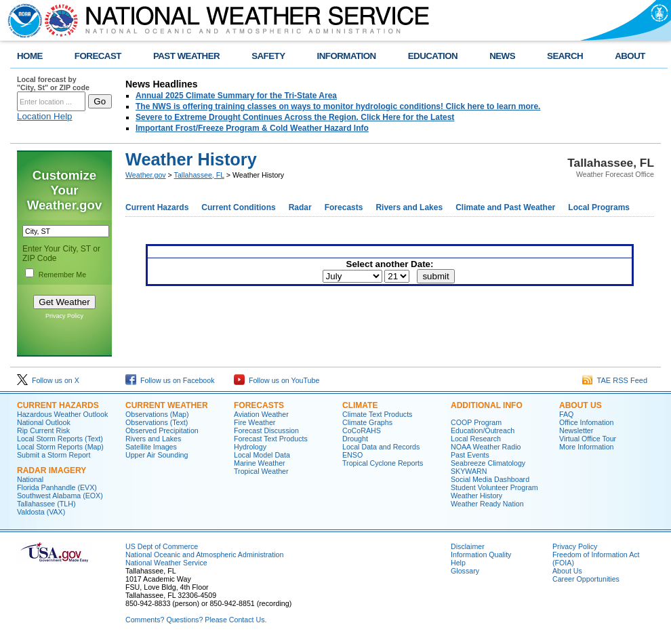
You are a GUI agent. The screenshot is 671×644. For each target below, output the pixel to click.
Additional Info (487, 405)
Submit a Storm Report (54, 455)
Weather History (476, 496)
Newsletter (576, 430)
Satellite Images (151, 447)
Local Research (476, 439)
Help (458, 563)
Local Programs (599, 207)
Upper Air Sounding (157, 455)
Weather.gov (146, 175)
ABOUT (630, 56)
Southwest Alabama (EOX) (60, 496)
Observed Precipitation (162, 430)
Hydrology (250, 447)
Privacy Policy (64, 316)
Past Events (470, 455)
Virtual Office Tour (588, 439)
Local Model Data (262, 455)
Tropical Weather (261, 471)
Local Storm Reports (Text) (60, 439)
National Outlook (44, 422)
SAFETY (268, 56)
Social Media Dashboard (490, 479)
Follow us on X (48, 380)
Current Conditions (238, 207)
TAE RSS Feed (615, 380)
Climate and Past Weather (505, 207)
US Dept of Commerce (162, 546)
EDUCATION (433, 56)
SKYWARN (469, 471)
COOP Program (476, 422)
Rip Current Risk (43, 430)
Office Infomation (586, 422)
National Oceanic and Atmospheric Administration (204, 555)
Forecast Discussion (266, 430)
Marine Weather (260, 463)
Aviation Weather (261, 414)
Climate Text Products (377, 414)
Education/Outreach (483, 430)
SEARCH (565, 56)
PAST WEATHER (186, 56)
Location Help (45, 116)
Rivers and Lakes (409, 207)
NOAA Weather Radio (486, 447)
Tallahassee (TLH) (46, 504)
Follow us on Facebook (170, 380)
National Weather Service (166, 563)
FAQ (566, 414)
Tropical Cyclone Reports (383, 463)
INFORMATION (347, 56)
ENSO (352, 455)
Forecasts (344, 207)
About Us (581, 405)
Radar (300, 207)
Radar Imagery (52, 470)
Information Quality (481, 555)
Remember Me (62, 275)
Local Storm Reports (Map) (60, 447)
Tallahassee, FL (199, 175)
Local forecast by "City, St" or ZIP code (53, 83)
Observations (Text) (157, 422)
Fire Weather (255, 422)
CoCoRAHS (362, 430)
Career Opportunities (586, 579)
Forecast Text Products (271, 439)
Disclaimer (468, 546)
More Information (587, 447)
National (30, 479)
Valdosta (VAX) (41, 512)
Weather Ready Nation (487, 504)
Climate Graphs (367, 422)
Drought (355, 439)
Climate (360, 405)
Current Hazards (157, 207)
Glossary (465, 571)
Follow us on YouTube (277, 380)
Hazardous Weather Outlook (62, 414)
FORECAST (98, 56)
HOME (30, 56)
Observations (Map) (157, 414)
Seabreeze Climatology (488, 463)
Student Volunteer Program (494, 487)
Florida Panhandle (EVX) (57, 487)
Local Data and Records (381, 447)
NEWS (502, 56)
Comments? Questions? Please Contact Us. (196, 620)
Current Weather (167, 405)
